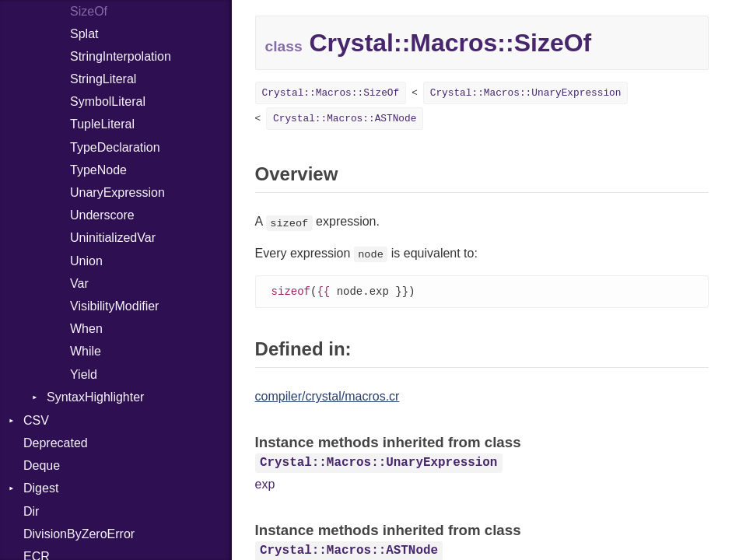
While (86, 351)
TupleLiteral (102, 124)
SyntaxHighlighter (95, 397)
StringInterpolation (121, 56)
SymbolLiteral (108, 101)
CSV (36, 420)
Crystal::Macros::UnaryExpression (526, 93)
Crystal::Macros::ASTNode (345, 119)
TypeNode (98, 170)
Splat (84, 34)
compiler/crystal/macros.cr (327, 397)
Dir (31, 511)
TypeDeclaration (115, 147)
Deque (42, 465)
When (86, 329)
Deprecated (56, 443)
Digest (41, 488)
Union (86, 261)
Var (79, 283)
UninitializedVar (113, 238)
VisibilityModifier (114, 306)
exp (265, 485)
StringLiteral (103, 79)
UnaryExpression (117, 192)
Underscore (102, 215)
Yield (84, 374)
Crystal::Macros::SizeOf (331, 93)
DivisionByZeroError (79, 534)
